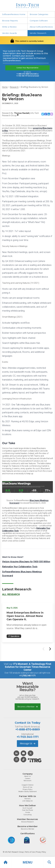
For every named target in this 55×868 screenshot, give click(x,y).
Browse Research (28, 822)
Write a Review (9, 27)
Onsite (28, 812)
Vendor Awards (9, 33)
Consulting (27, 815)
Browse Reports (10, 21)
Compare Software (39, 21)
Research (14, 87)
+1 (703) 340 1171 (27, 676)
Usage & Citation (28, 785)
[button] (27, 862)
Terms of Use (27, 787)
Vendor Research (38, 33)
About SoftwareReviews (41, 27)
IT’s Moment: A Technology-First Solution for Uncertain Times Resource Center (28, 667)
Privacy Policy (27, 789)
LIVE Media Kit (27, 801)
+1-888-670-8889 (27, 729)
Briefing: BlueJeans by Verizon (34, 87)
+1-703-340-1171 (27, 737)
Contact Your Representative (27, 68)
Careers (28, 778)
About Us (27, 776)
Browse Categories (39, 14)
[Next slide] (50, 649)
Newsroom (27, 781)
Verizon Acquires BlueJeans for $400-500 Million (26, 562)
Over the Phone (27, 810)
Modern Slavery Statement (28, 791)
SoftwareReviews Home (14, 14)
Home (5, 87)
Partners (27, 799)
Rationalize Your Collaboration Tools (20, 567)
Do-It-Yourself (27, 808)
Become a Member (28, 707)
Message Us (27, 743)
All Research (11, 594)
